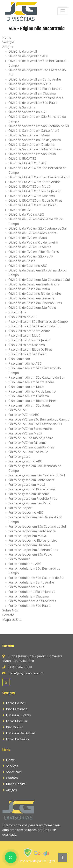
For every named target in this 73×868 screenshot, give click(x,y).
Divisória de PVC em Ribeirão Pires (34, 252)
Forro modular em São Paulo (29, 606)
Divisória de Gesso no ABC (28, 266)
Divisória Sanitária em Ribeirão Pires (35, 149)
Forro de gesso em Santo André (32, 480)
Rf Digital (49, 861)
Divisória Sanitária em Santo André (34, 131)
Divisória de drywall (23, 51)
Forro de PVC (18, 410)
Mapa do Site (12, 620)
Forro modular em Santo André (31, 582)
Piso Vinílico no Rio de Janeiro (30, 340)
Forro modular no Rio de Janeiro (32, 592)
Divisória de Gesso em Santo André (34, 284)
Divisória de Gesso (22, 261)
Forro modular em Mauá (26, 587)
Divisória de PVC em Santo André (33, 233)
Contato (8, 615)
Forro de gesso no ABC (25, 461)
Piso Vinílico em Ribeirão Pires (30, 349)
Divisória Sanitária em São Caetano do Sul (39, 126)
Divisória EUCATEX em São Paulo (33, 205)
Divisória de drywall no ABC (28, 56)
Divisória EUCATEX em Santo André (34, 182)
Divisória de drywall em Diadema (32, 93)
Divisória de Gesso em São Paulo (32, 308)
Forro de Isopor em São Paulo (30, 554)
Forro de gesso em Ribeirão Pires (33, 499)
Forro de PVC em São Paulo (28, 452)
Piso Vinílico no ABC (23, 317)
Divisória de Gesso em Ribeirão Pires (35, 303)
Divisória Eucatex (18, 715)
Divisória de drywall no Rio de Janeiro (36, 89)
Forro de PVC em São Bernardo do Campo (39, 419)
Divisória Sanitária (22, 107)
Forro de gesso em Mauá (27, 485)
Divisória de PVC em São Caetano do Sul (38, 228)
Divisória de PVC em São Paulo (31, 256)
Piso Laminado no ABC (25, 363)
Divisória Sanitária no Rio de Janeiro (35, 140)
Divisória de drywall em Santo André (35, 79)
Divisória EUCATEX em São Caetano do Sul (39, 177)
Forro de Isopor (20, 508)
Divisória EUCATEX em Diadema (32, 196)
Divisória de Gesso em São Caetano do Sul (39, 280)
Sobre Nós (10, 610)
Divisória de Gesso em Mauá (29, 289)
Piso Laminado (19, 359)
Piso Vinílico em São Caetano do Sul (34, 326)
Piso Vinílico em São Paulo (28, 354)
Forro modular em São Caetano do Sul (36, 578)
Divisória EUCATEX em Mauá (29, 186)
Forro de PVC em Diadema (28, 443)
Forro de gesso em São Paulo (30, 503)
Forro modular (19, 559)
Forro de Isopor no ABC (26, 512)
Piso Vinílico (17, 312)
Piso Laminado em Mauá (26, 387)
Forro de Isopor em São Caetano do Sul (37, 526)
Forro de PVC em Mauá (25, 433)
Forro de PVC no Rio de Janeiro (31, 438)
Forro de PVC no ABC (24, 415)
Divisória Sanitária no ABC (28, 112)
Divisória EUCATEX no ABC (28, 163)
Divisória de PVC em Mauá (28, 238)
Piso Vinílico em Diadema (27, 345)
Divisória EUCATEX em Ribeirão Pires (35, 200)
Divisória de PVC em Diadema (30, 247)
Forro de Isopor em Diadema (29, 545)
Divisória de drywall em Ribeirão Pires (36, 98)
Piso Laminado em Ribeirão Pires (33, 401)
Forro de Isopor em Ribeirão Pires (33, 550)
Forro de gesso (20, 457)
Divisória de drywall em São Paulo (33, 103)
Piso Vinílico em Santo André (29, 331)
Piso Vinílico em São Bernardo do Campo (38, 322)
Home (7, 37)
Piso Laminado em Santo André (31, 382)
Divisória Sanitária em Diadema (31, 145)
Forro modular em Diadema (29, 596)
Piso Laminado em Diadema (29, 396)
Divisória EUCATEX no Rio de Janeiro (35, 191)
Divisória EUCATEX (22, 159)
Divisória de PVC (20, 210)
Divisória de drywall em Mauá (30, 84)
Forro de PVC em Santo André (30, 429)
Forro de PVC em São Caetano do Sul (35, 424)
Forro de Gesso (17, 739)
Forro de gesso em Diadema (29, 494)
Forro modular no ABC (25, 564)
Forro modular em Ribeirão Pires (32, 601)
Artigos (8, 47)
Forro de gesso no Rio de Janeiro (32, 489)
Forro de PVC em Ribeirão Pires (31, 447)
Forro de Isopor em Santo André (32, 531)
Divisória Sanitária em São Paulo (32, 154)
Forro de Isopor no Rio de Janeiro (33, 540)
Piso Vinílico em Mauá (24, 336)
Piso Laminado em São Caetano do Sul (36, 377)
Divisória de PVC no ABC (26, 214)
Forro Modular (17, 721)
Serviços (8, 42)
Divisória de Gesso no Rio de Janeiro (35, 294)
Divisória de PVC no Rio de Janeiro (33, 242)
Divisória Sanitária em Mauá (29, 135)
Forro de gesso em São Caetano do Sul (37, 475)
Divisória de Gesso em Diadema (31, 298)
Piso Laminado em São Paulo (30, 405)
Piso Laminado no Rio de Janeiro (32, 391)
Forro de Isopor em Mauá (27, 536)
